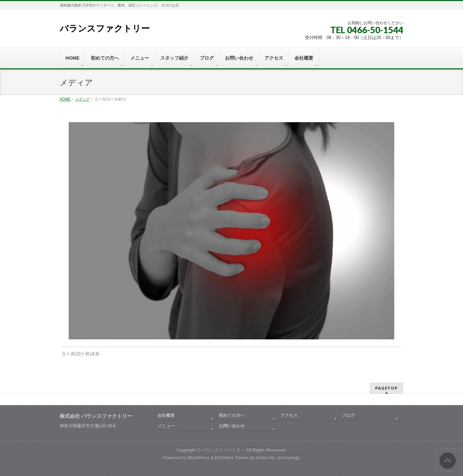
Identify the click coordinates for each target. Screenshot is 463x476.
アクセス (289, 415)
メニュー (166, 426)
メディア (82, 99)
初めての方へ (232, 415)
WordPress (198, 458)
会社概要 (166, 415)
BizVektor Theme (232, 458)
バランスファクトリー (105, 28)
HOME (65, 99)
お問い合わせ (232, 426)
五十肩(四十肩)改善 (81, 354)
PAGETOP (386, 388)
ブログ (348, 415)
